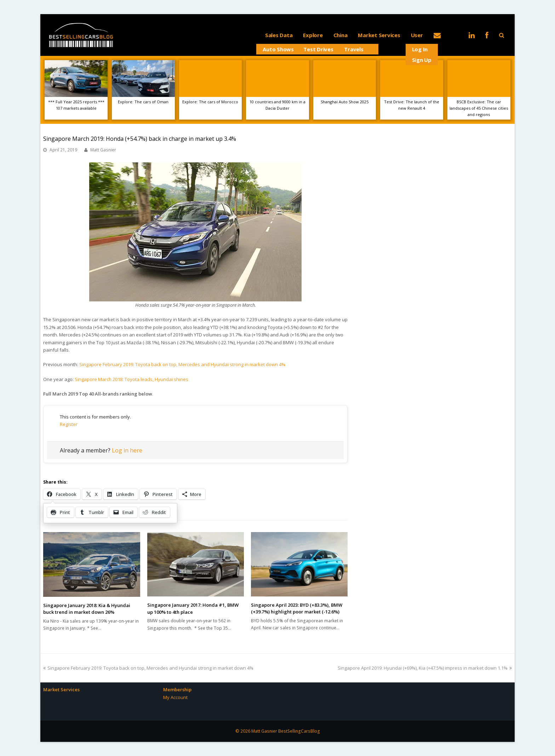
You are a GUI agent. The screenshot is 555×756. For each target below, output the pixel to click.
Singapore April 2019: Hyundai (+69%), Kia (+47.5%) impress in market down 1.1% (425, 668)
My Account (175, 697)
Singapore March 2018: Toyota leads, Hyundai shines (131, 379)
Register (69, 424)
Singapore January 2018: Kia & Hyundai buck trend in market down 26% (87, 609)
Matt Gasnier (103, 150)
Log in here (127, 450)
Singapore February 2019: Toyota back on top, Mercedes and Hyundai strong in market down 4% (182, 364)
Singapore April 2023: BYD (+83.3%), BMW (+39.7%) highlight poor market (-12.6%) (297, 608)
